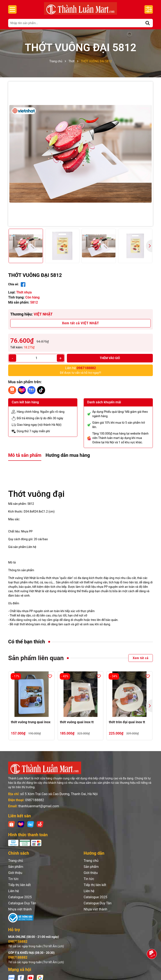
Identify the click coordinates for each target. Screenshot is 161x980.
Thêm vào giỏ (110, 358)
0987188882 (35, 800)
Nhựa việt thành (20, 909)
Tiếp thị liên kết (19, 885)
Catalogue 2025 (20, 897)
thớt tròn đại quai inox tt (127, 722)
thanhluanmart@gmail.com (39, 806)
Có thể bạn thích (27, 642)
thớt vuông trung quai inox (31, 722)
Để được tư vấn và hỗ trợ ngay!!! (81, 370)
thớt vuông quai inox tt (77, 722)
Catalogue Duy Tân (22, 903)
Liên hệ (14, 891)
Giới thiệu (15, 873)
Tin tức (13, 879)
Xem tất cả (141, 658)
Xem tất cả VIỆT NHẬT (81, 323)
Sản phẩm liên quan (36, 658)
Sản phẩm (16, 867)
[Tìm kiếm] (148, 23)
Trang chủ (16, 861)
